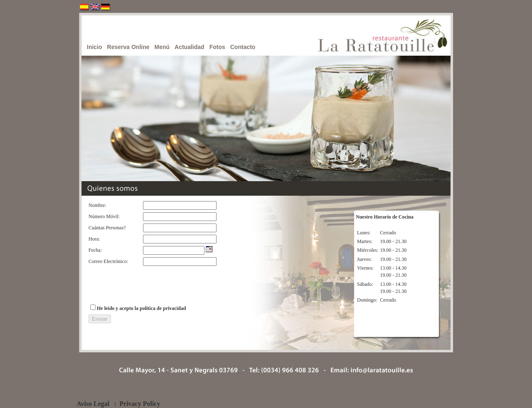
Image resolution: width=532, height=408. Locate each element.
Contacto (243, 47)
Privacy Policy (140, 404)
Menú (162, 47)
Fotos (217, 47)
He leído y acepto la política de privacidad (141, 308)
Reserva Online (128, 47)
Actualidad (190, 47)
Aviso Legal (93, 404)
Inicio (95, 47)
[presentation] (152, 285)
